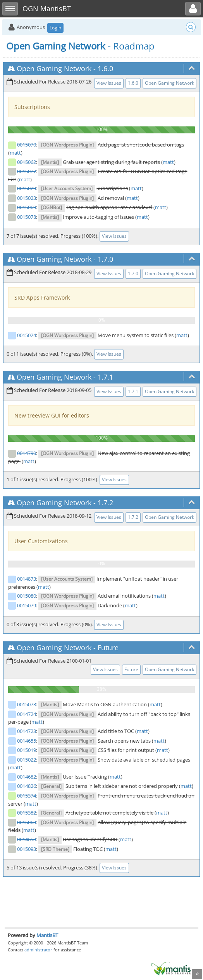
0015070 (27, 145)
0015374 (27, 796)
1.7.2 (105, 503)
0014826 (27, 786)
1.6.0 (105, 68)
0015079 (27, 605)
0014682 (27, 777)
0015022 (27, 760)
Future (108, 648)
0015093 (27, 849)
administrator (38, 950)
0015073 (27, 704)
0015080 (27, 596)
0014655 (27, 741)
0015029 (27, 188)
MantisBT (47, 935)
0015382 (27, 813)
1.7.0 (105, 259)
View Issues (109, 83)
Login (55, 28)
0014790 (27, 453)
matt (15, 153)
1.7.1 (105, 377)
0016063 (27, 822)
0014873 (27, 579)
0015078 (27, 217)
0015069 (27, 207)
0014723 (27, 731)
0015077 (27, 171)
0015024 (27, 335)
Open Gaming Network (54, 68)
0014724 (27, 714)
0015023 (27, 198)
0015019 (27, 750)
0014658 (27, 839)
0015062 (27, 162)
